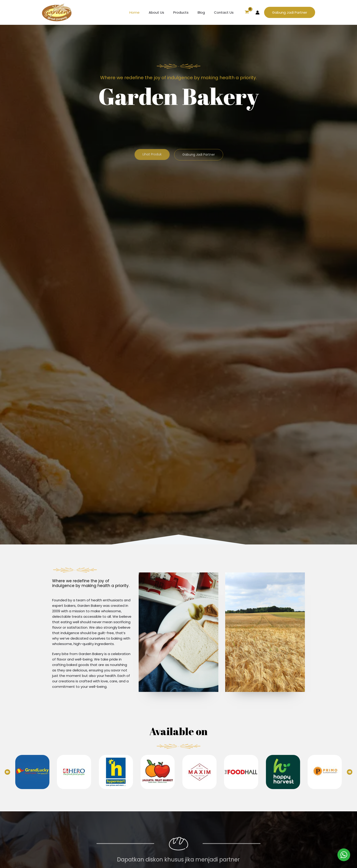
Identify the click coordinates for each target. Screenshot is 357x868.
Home (145, 12)
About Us (164, 12)
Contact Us (225, 12)
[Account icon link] (258, 13)
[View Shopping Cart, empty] (247, 13)
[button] (290, 12)
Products (187, 12)
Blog (205, 12)
